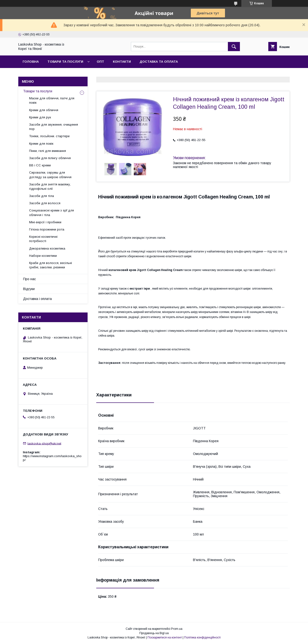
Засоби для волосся (45, 203)
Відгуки (29, 289)
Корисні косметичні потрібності (43, 239)
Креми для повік (41, 144)
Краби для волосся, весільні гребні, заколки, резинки (51, 265)
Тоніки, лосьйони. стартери (49, 136)
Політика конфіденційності (202, 637)
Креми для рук (40, 117)
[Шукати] (234, 47)
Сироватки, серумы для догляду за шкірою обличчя (50, 175)
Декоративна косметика (47, 248)
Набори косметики (43, 256)
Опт (100, 62)
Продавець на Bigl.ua (154, 633)
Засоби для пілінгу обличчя (50, 158)
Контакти (122, 62)
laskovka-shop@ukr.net (44, 443)
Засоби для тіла (42, 196)
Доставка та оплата (159, 62)
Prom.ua (177, 629)
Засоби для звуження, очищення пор (54, 127)
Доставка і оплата (37, 299)
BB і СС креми (40, 165)
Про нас (29, 279)
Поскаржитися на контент (165, 637)
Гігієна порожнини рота (47, 229)
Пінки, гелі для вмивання (48, 151)
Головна (31, 62)
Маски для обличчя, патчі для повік (52, 100)
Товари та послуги (65, 62)
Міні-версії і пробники (45, 222)
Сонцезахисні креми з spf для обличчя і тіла (51, 213)
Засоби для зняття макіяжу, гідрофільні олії (50, 186)
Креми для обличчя (44, 110)
